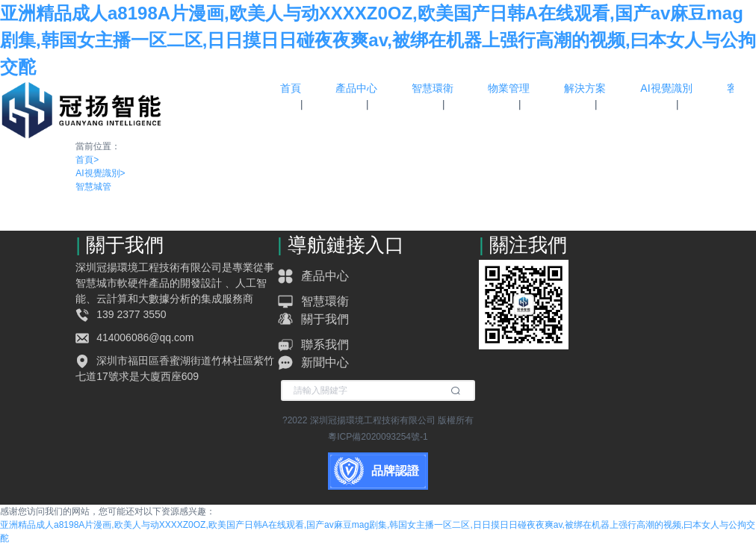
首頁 (87, 160)
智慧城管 (93, 187)
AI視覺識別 (100, 173)
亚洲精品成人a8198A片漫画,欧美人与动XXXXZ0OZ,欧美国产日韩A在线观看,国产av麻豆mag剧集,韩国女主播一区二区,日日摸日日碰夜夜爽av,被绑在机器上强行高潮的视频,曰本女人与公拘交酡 (378, 40)
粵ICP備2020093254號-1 (378, 437)
